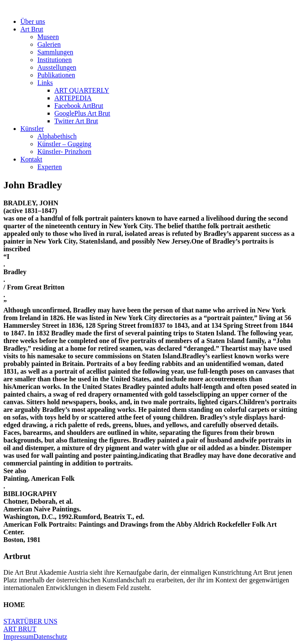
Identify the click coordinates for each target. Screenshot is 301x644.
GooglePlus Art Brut (82, 113)
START (14, 621)
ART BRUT (20, 629)
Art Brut (32, 29)
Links (45, 83)
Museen (48, 37)
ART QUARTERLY (82, 90)
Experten (50, 167)
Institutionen (55, 60)
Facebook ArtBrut (79, 106)
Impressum (18, 637)
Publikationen (56, 75)
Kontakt (31, 159)
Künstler (32, 129)
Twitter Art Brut (76, 121)
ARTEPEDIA (73, 98)
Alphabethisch (57, 136)
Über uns (33, 21)
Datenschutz (50, 637)
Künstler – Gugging (64, 144)
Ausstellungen (57, 67)
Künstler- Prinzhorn (64, 152)
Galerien (49, 44)
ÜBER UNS (41, 621)
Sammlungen (55, 52)
